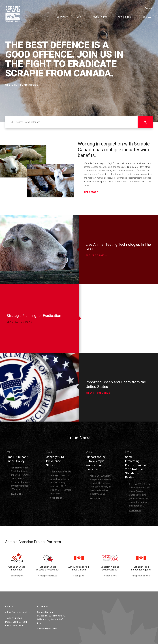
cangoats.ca (110, 576)
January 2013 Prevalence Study (55, 461)
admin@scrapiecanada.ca (18, 612)
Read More (91, 192)
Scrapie (61, 17)
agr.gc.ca (79, 576)
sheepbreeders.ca (48, 576)
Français (148, 8)
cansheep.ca (17, 576)
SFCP (80, 17)
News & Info (125, 17)
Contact (148, 17)
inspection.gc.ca (141, 576)
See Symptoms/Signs (24, 85)
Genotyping (100, 17)
